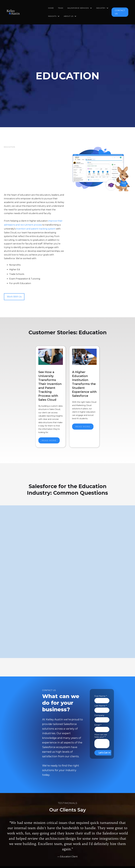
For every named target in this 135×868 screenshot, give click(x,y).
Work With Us (14, 297)
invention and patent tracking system (36, 229)
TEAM (61, 8)
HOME (51, 8)
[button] (80, 8)
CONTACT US (120, 12)
